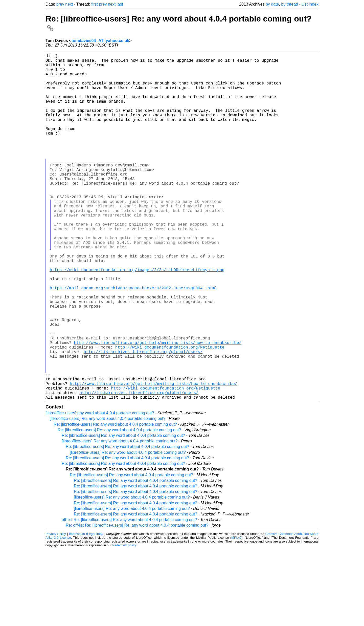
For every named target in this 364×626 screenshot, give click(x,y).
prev (60, 4)
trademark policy (124, 622)
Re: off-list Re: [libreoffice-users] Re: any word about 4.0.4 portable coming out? (137, 602)
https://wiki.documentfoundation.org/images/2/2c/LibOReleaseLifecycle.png (137, 318)
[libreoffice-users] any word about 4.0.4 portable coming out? (100, 490)
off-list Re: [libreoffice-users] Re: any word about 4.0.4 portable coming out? (129, 597)
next (69, 4)
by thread (290, 4)
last (120, 4)
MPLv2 (236, 614)
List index (310, 4)
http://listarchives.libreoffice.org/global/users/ (143, 418)
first (95, 4)
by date (272, 4)
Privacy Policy (56, 611)
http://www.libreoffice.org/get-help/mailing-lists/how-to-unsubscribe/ (158, 407)
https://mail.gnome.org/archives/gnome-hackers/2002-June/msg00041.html (133, 340)
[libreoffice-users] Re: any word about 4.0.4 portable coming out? (108, 495)
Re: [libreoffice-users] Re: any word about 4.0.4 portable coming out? (115, 501)
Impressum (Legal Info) (86, 611)
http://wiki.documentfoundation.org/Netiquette (170, 413)
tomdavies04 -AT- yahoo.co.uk (100, 41)
